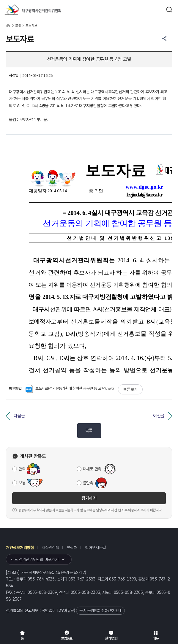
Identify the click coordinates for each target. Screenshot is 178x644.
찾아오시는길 (95, 548)
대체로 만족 (92, 469)
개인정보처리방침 (20, 548)
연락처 (72, 548)
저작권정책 (50, 548)
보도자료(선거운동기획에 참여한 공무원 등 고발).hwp (70, 388)
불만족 (88, 483)
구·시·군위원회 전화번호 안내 (100, 611)
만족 (22, 469)
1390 (61, 610)
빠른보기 (130, 389)
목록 (89, 431)
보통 (22, 483)
